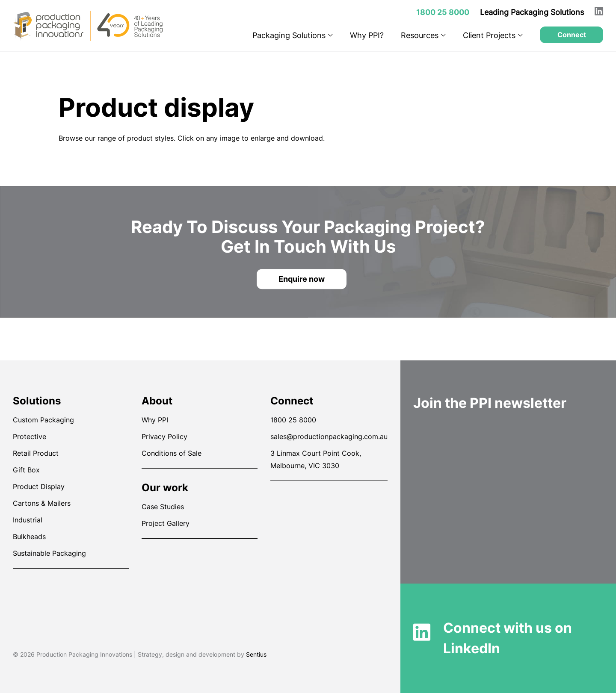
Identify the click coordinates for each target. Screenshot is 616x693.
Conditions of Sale (172, 453)
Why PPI (155, 420)
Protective (30, 436)
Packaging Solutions (293, 35)
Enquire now (302, 279)
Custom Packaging (43, 420)
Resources (423, 35)
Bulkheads (29, 537)
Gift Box (26, 470)
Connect (572, 35)
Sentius (256, 654)
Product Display (39, 487)
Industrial (28, 520)
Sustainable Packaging (49, 553)
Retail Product (36, 453)
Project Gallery (166, 523)
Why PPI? (367, 35)
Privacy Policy (164, 436)
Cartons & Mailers (42, 503)
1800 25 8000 (293, 420)
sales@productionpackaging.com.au (329, 436)
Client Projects (493, 35)
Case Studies (163, 507)
